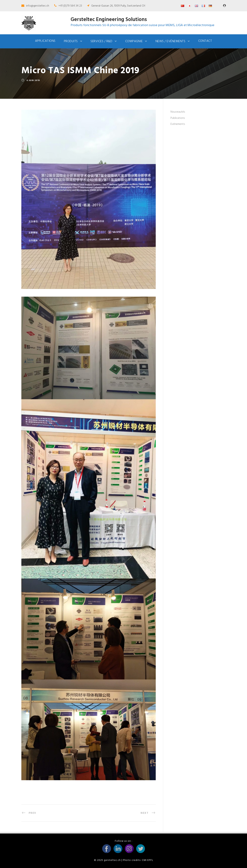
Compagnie (134, 41)
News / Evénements (171, 41)
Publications (178, 118)
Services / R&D (101, 41)
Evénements (178, 124)
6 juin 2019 (33, 81)
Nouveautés (178, 112)
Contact (205, 41)
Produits (71, 41)
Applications (45, 41)
